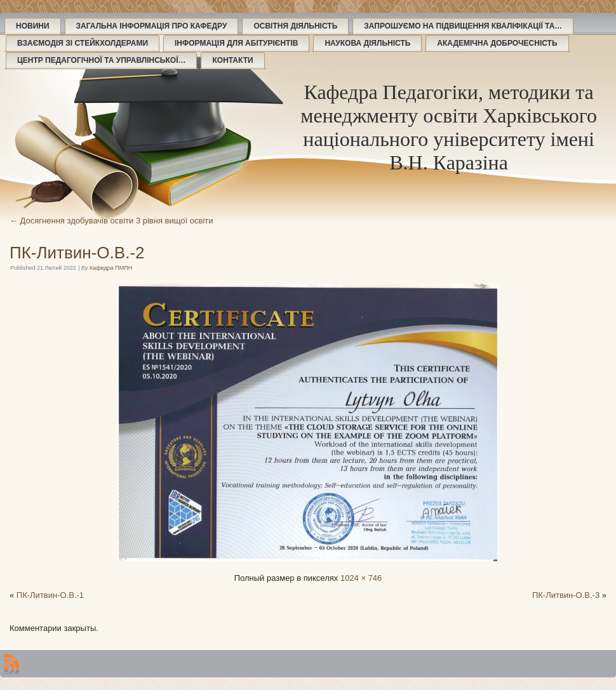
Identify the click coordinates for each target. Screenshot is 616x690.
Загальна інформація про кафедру (152, 26)
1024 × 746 (361, 578)
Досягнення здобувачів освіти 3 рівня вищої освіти (111, 221)
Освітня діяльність (295, 26)
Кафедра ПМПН (111, 268)
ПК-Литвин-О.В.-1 (50, 595)
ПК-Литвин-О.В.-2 (77, 253)
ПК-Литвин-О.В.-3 (566, 595)
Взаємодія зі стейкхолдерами (83, 43)
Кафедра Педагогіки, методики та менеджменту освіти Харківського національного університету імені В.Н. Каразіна (449, 127)
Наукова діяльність (367, 43)
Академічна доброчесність (497, 43)
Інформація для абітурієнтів (236, 43)
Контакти (232, 60)
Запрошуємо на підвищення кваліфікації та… (463, 26)
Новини (33, 26)
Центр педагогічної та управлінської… (101, 60)
